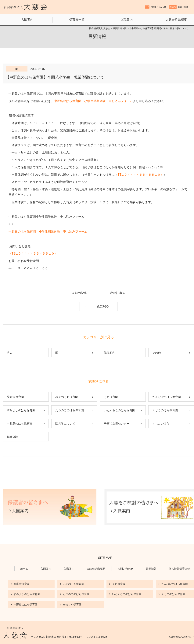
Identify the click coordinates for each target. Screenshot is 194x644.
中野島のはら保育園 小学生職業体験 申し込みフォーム (93, 101)
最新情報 (183, 7)
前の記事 (81, 293)
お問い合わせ (158, 7)
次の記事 (116, 293)
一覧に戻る (101, 306)
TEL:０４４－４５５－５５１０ (139, 175)
